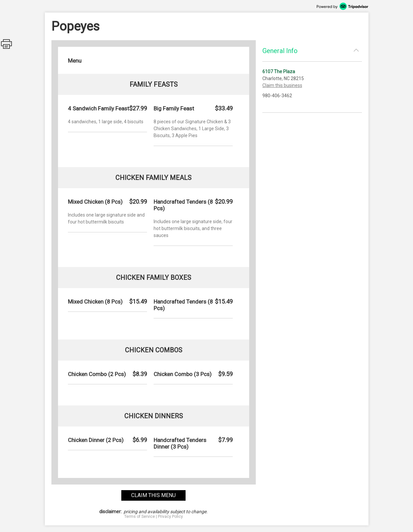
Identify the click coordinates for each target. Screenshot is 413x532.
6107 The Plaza (279, 72)
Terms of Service (140, 517)
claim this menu (153, 495)
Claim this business (282, 85)
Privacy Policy (170, 517)
